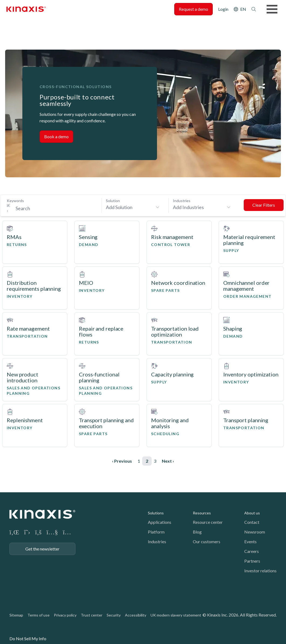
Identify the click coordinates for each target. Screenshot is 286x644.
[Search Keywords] (54, 208)
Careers (252, 551)
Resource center (208, 522)
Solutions (156, 513)
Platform (156, 532)
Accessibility (136, 615)
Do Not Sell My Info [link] (28, 638)
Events (250, 541)
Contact (252, 522)
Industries (182, 201)
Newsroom (255, 532)
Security (114, 615)
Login (223, 9)
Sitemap (16, 615)
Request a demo (193, 9)
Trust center (92, 615)
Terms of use (39, 615)
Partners (252, 561)
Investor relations (260, 571)
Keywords (15, 201)
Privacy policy (65, 615)
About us (252, 513)
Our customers (207, 541)
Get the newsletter (42, 549)
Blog (197, 532)
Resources (202, 513)
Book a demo (56, 136)
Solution (113, 201)
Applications (160, 522)
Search (254, 9)
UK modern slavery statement (176, 615)
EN (243, 9)
